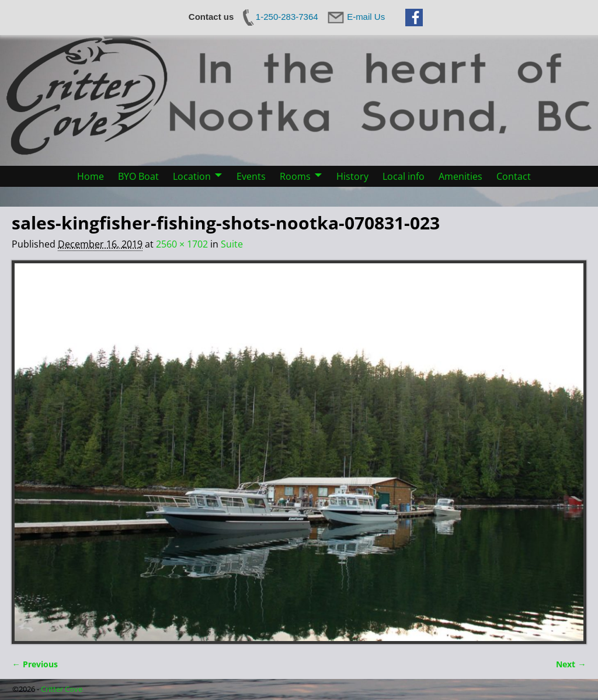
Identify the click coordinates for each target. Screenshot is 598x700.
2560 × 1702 (182, 244)
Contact (514, 176)
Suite (232, 244)
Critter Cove (62, 689)
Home (91, 176)
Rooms (295, 176)
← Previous (34, 664)
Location (192, 176)
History (352, 176)
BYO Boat (138, 176)
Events (251, 176)
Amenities (460, 176)
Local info (404, 176)
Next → (571, 664)
